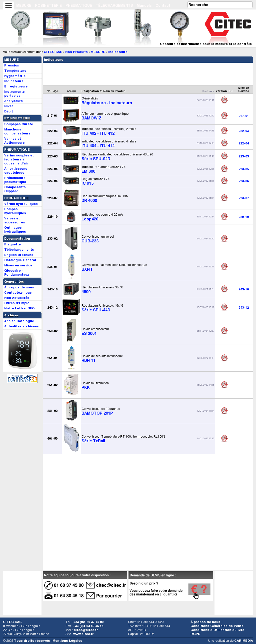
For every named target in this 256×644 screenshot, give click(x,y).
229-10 (244, 217)
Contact (163, 5)
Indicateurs (118, 52)
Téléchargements (19, 250)
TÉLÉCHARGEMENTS (114, 5)
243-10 (244, 289)
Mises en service (18, 265)
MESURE (24, 5)
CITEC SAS (53, 52)
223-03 (244, 156)
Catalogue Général (20, 260)
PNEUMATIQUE (79, 5)
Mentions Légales (67, 641)
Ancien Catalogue (19, 321)
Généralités (14, 282)
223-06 (244, 181)
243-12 (244, 308)
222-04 (244, 143)
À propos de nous (205, 622)
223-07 (244, 198)
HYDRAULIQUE (16, 198)
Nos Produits (76, 52)
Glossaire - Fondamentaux (17, 273)
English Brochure (19, 255)
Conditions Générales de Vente (217, 626)
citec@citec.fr (86, 630)
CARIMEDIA (244, 641)
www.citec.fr (83, 634)
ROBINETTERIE (48, 5)
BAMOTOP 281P (101, 411)
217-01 (244, 116)
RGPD (195, 634)
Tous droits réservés (32, 641)
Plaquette (12, 244)
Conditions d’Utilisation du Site (217, 630)
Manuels (144, 5)
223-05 (244, 169)
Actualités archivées (21, 326)
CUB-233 (98, 239)
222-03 (244, 131)
